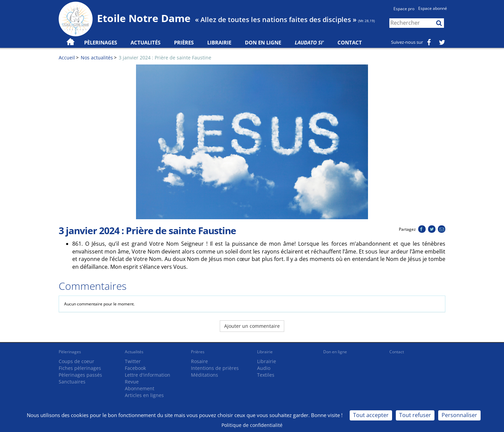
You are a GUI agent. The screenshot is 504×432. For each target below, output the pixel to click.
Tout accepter (371, 415)
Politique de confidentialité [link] (252, 425)
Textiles (266, 375)
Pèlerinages (70, 352)
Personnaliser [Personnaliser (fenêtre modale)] (459, 415)
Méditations (205, 375)
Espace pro (404, 9)
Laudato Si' (309, 42)
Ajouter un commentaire (252, 326)
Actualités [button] (146, 42)
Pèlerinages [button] (101, 42)
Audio (264, 368)
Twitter (133, 361)
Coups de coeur (76, 361)
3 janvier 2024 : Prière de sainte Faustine (165, 58)
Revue (132, 382)
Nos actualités (97, 58)
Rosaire (199, 361)
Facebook (135, 368)
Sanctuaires (72, 382)
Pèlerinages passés (80, 375)
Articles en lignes (144, 395)
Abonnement (140, 388)
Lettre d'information (148, 375)
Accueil (67, 58)
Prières (184, 42)
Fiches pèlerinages (80, 368)
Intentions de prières (215, 368)
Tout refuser (415, 415)
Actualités (134, 352)
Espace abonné (433, 8)
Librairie (219, 42)
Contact (350, 42)
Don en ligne (263, 42)
